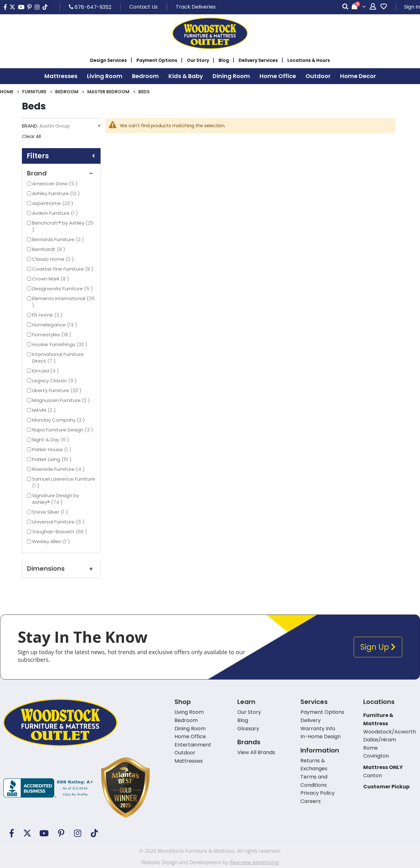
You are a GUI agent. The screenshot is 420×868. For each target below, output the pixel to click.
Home (7, 92)
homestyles (53, 335)
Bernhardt (49, 249)
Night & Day (51, 440)
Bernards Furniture (59, 239)
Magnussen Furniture (62, 400)
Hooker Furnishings (61, 344)
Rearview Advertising (254, 862)
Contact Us (144, 7)
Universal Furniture (59, 522)
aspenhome (53, 203)
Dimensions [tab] (61, 569)
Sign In (412, 7)
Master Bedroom (108, 92)
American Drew (56, 184)
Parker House (53, 449)
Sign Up (378, 647)
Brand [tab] (61, 173)
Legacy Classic (55, 381)
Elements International (63, 302)
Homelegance (55, 325)
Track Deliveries (196, 7)
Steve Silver (51, 512)
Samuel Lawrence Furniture (64, 482)
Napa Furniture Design (63, 430)
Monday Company (59, 420)
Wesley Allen (52, 541)
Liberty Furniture (58, 390)
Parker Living (53, 459)
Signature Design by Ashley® (56, 499)
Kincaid (46, 371)
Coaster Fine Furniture (64, 269)
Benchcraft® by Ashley (63, 226)
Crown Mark (51, 279)
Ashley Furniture (57, 193)
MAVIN (45, 410)
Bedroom (67, 92)
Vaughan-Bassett (60, 532)
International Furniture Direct (58, 358)
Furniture (34, 92)
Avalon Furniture (56, 213)
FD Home (48, 315)
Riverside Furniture (59, 469)
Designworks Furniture (63, 289)
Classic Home (54, 259)
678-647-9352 (90, 7)
